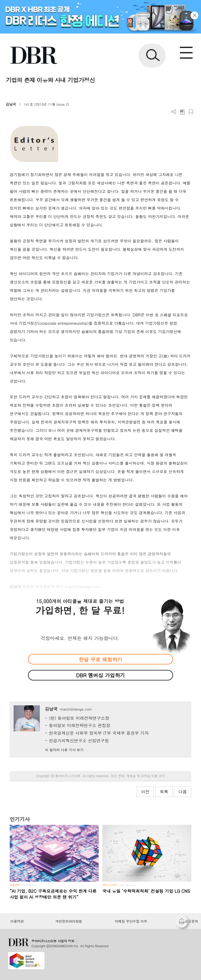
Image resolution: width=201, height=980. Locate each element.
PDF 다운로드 (182, 112)
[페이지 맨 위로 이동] (183, 923)
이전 (145, 792)
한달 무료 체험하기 (100, 659)
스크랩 (191, 112)
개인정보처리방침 (69, 921)
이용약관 (17, 921)
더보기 (174, 112)
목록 (164, 792)
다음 (183, 792)
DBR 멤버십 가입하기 (101, 675)
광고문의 (191, 921)
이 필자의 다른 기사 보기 (64, 750)
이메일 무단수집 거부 (131, 921)
